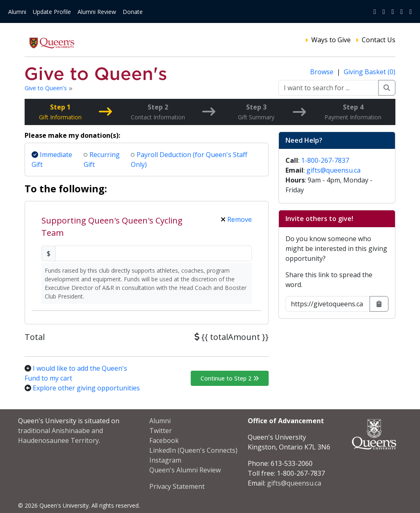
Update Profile (52, 12)
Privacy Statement (177, 486)
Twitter (161, 431)
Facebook (164, 440)
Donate (133, 12)
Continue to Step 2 (230, 378)
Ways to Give (331, 40)
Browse (323, 72)
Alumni (17, 12)
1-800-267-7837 (325, 160)
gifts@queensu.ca (333, 170)
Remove (236, 219)
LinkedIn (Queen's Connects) (193, 450)
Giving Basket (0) (370, 72)
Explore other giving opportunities (86, 388)
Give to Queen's (47, 88)
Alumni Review (97, 12)
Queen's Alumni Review (185, 470)
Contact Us (379, 40)
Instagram (165, 460)
